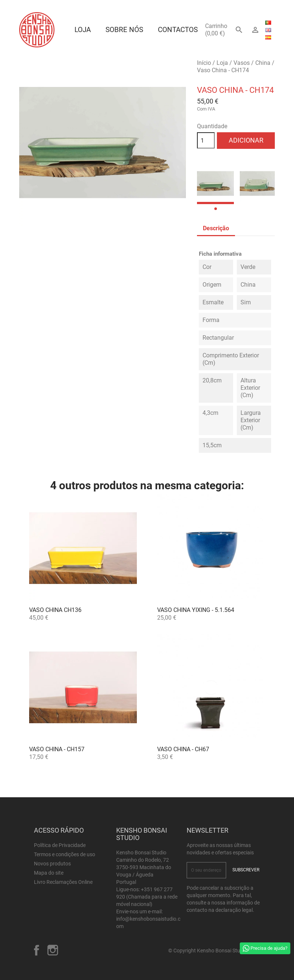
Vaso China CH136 (55, 610)
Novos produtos (52, 864)
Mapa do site (49, 873)
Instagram (53, 950)
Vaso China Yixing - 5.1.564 (196, 610)
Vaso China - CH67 (183, 749)
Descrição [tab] (216, 228)
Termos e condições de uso (65, 854)
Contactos (178, 30)
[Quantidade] (206, 140)
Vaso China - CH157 (57, 749)
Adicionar (246, 140)
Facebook (37, 950)
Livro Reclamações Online (63, 882)
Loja (83, 30)
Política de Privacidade (60, 845)
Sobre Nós (124, 30)
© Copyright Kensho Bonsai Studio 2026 (214, 951)
